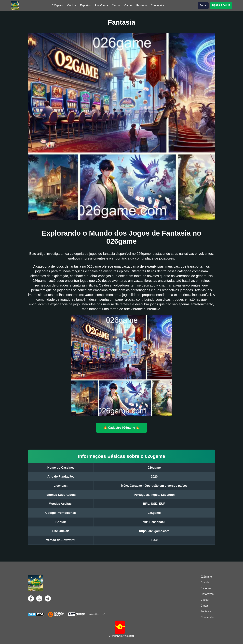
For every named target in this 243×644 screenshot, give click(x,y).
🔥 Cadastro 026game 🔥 (122, 427)
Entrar (203, 5)
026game (57, 5)
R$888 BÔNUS (221, 5)
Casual (116, 5)
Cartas (128, 5)
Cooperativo (158, 5)
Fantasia (141, 5)
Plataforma (101, 5)
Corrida (72, 5)
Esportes (85, 5)
